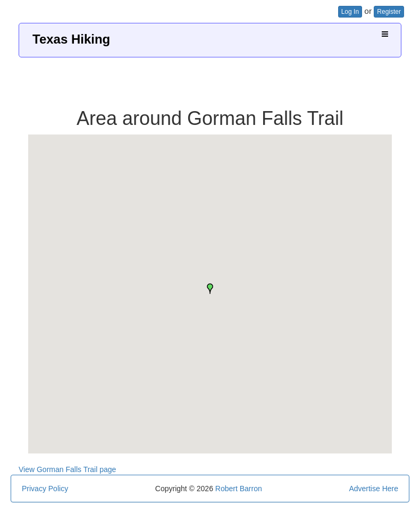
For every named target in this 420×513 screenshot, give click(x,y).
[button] (210, 289)
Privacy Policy (45, 489)
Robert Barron (239, 489)
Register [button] (389, 12)
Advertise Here (373, 489)
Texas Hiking (71, 39)
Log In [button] (350, 12)
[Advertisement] (210, 79)
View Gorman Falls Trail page (67, 469)
